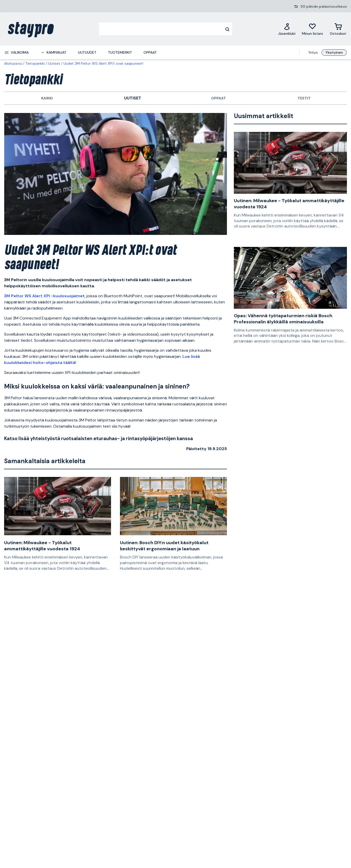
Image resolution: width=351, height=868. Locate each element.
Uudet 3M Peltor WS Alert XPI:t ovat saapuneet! (103, 63)
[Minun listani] (312, 29)
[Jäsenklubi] (287, 29)
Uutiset (54, 63)
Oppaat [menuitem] (150, 52)
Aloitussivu (13, 63)
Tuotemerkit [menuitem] (120, 52)
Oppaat (218, 98)
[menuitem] (17, 52)
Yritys (313, 52)
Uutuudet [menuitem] (87, 52)
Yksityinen (334, 52)
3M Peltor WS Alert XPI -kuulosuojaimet (44, 296)
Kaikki (47, 98)
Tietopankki (35, 63)
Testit (304, 98)
